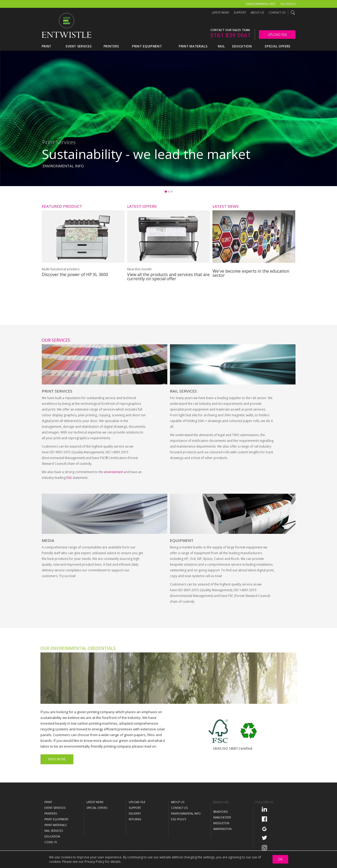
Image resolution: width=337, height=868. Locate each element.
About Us (257, 13)
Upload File (277, 35)
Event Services (55, 808)
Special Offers (97, 808)
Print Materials (55, 825)
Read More (57, 759)
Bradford (221, 812)
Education (52, 836)
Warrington (222, 829)
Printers (51, 814)
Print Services (57, 411)
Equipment (182, 560)
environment (114, 491)
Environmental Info (261, 4)
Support (240, 13)
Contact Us (277, 13)
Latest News (220, 13)
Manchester (222, 817)
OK (280, 859)
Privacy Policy (94, 862)
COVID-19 (51, 842)
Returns (135, 819)
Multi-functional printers (61, 269)
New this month (139, 269)
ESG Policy (288, 4)
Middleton (221, 823)
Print (48, 802)
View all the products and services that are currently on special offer (168, 277)
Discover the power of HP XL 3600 (75, 274)
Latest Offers (142, 206)
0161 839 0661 (231, 35)
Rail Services (183, 411)
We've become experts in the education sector (251, 273)
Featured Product (62, 206)
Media (48, 560)
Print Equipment (56, 819)
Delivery (135, 814)
